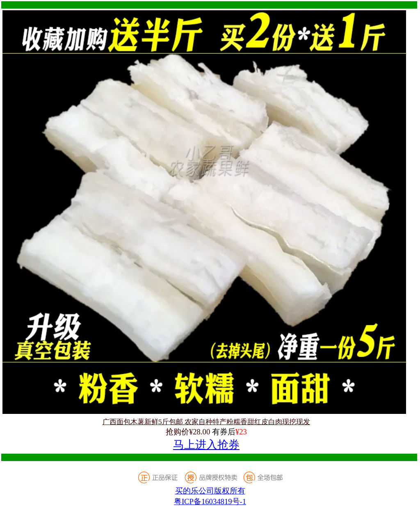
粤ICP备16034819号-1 (210, 501)
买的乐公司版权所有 (210, 491)
